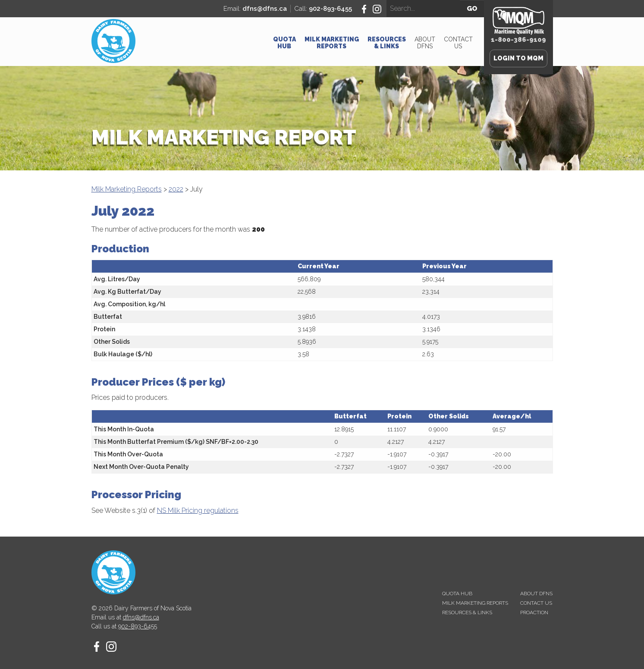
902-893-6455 (330, 9)
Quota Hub (284, 43)
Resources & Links (387, 43)
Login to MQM (518, 58)
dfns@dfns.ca (265, 9)
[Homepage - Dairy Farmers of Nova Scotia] (113, 61)
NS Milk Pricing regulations (198, 510)
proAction (534, 612)
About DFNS (425, 43)
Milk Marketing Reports (332, 43)
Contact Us (458, 43)
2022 (176, 189)
